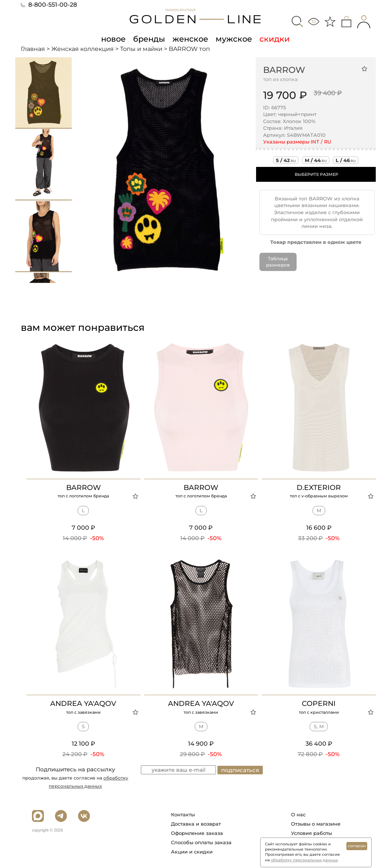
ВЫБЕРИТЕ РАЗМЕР (316, 174)
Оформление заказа (197, 833)
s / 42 (286, 160)
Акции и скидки (192, 852)
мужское (234, 39)
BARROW (284, 70)
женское (190, 39)
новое (113, 39)
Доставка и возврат (196, 824)
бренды (149, 39)
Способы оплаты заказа (201, 842)
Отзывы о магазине (316, 824)
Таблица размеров (278, 262)
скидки (275, 39)
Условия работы (311, 833)
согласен (357, 846)
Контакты (183, 814)
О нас (298, 814)
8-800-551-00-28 (49, 5)
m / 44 (316, 160)
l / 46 (346, 160)
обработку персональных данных (304, 860)
